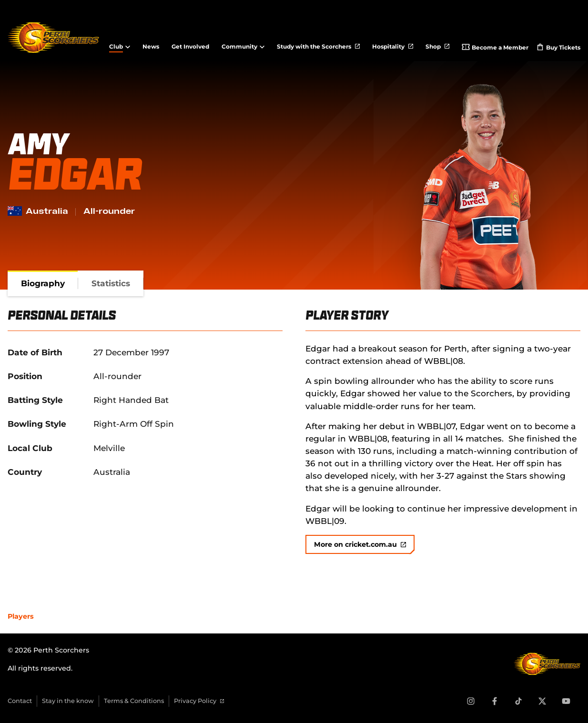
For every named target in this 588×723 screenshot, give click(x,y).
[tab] (43, 283)
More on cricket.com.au (360, 544)
